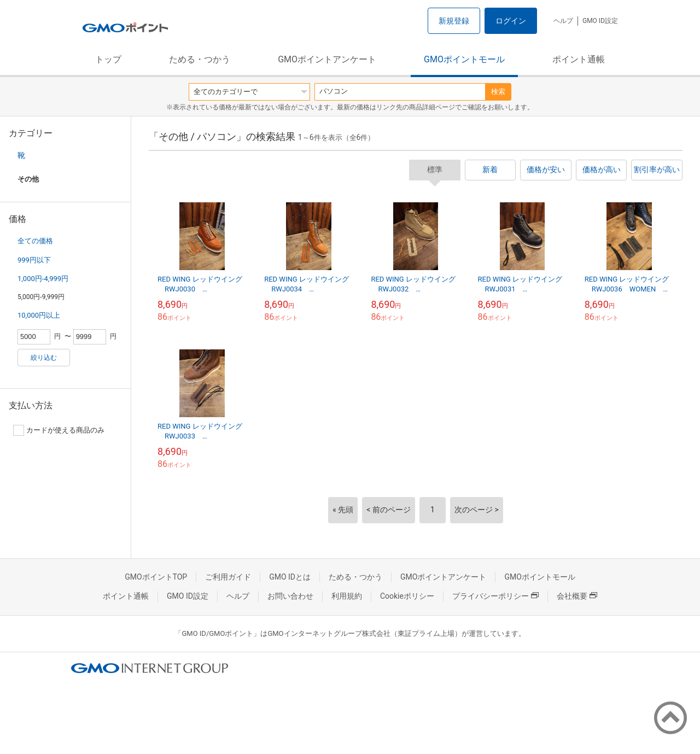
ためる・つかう (200, 59)
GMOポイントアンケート (327, 59)
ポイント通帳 (579, 59)
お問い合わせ (290, 596)
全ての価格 (35, 241)
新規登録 (454, 21)
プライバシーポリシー (495, 596)
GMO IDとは (290, 577)
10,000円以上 (39, 315)
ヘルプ (563, 21)
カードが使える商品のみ (59, 430)
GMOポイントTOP (156, 577)
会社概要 (577, 596)
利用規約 (347, 596)
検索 (498, 92)
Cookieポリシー (407, 596)
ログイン (511, 21)
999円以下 (34, 260)
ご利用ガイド (228, 577)
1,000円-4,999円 (43, 279)
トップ (108, 59)
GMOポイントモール (464, 59)
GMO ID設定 (600, 21)
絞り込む (44, 358)
